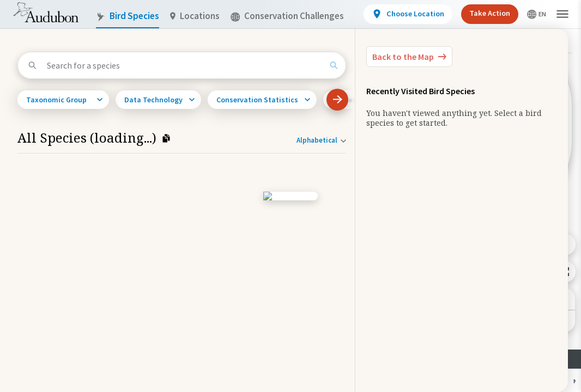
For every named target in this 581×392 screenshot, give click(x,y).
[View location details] (408, 14)
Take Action (490, 13)
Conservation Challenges (287, 16)
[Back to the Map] (409, 57)
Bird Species (128, 16)
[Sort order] (321, 140)
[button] (562, 14)
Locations (195, 16)
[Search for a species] (185, 65)
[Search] (334, 65)
